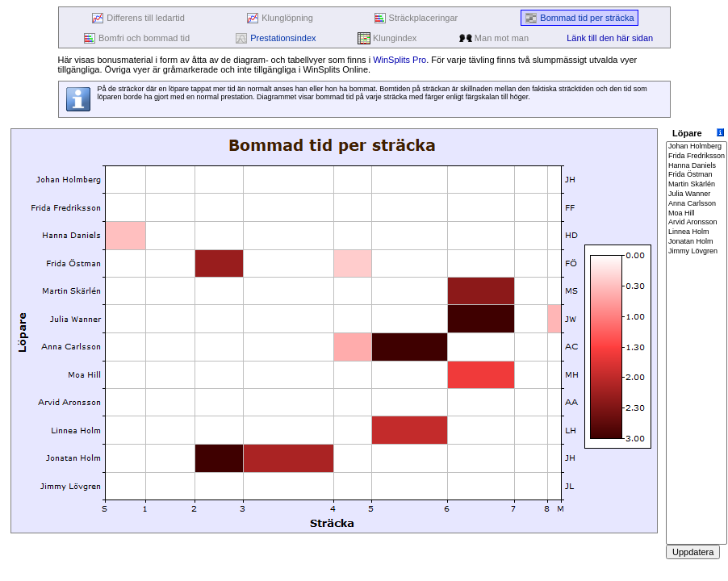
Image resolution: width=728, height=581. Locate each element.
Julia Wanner (697, 194)
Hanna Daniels (697, 166)
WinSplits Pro (400, 60)
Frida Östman (697, 175)
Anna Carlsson (697, 204)
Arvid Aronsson (697, 223)
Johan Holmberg (697, 147)
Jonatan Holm (697, 242)
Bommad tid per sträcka (579, 18)
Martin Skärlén (697, 185)
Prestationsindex (275, 38)
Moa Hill (697, 214)
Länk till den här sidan (610, 38)
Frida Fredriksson (697, 157)
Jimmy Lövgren (697, 252)
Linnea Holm (697, 232)
